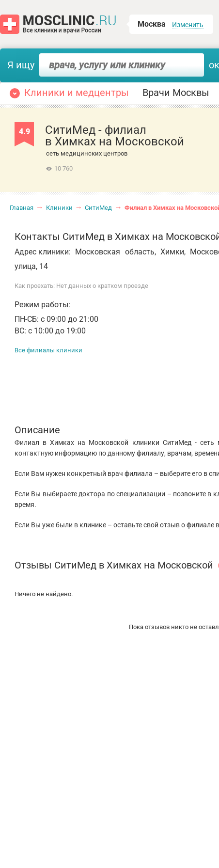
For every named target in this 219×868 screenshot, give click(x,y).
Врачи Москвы (176, 93)
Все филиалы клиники (48, 350)
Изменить (188, 25)
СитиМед (98, 208)
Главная (22, 208)
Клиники (59, 208)
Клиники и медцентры (77, 93)
